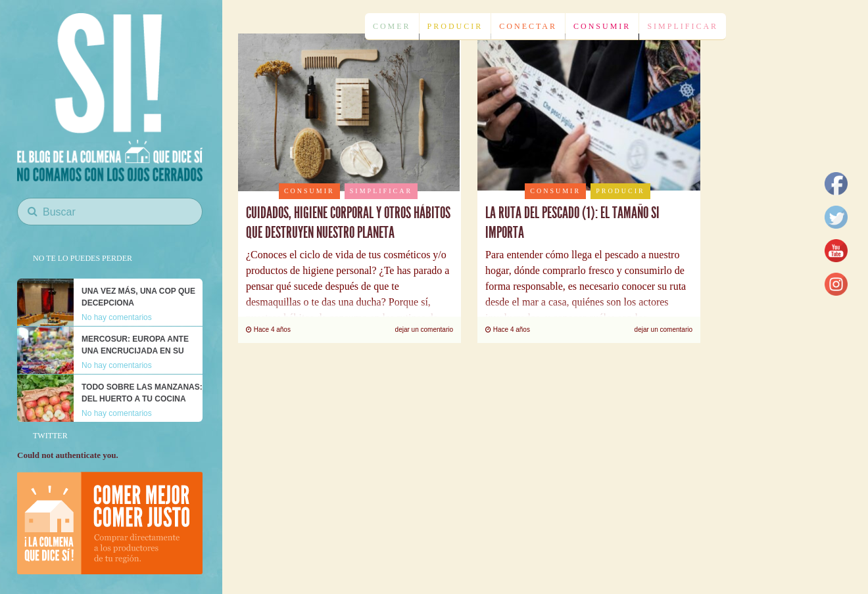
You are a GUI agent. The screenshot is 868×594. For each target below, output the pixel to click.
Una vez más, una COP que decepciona (138, 297)
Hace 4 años (268, 330)
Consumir (602, 26)
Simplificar (683, 26)
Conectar (528, 26)
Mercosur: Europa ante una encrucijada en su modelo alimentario (135, 351)
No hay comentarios (117, 317)
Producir (455, 26)
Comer (392, 26)
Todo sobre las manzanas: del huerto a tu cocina (142, 393)
